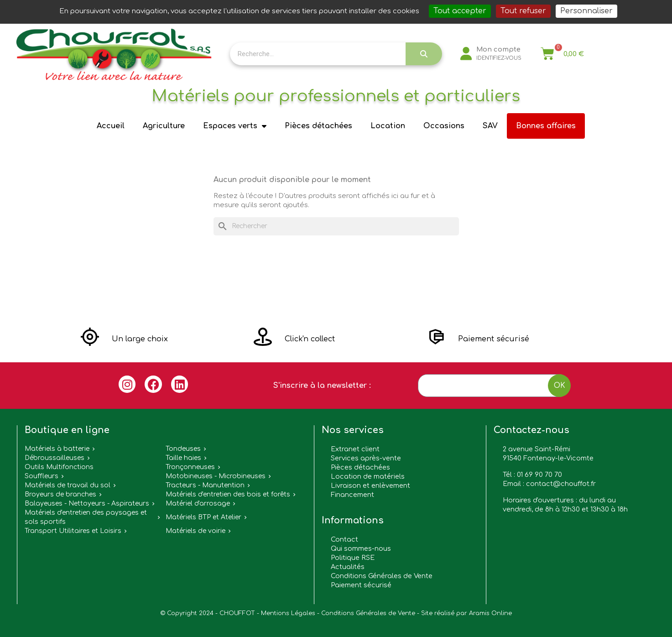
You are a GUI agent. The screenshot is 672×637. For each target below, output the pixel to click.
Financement (352, 495)
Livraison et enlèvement (370, 486)
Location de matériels (368, 476)
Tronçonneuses (190, 467)
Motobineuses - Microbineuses (216, 476)
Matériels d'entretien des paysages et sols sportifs (86, 517)
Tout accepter (460, 11)
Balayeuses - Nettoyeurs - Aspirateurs (87, 504)
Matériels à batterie (57, 449)
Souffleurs (42, 476)
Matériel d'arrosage (198, 504)
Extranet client (355, 449)
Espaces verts (235, 126)
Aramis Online (490, 613)
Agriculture (164, 126)
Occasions (444, 126)
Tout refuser (523, 11)
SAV (490, 126)
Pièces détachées (318, 126)
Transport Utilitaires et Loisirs (73, 531)
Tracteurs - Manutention (205, 485)
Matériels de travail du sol (68, 485)
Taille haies (183, 458)
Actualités (348, 567)
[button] (124, 339)
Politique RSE (353, 558)
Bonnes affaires (546, 126)
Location (388, 126)
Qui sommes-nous (361, 548)
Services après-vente (366, 458)
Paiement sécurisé (361, 585)
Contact (344, 539)
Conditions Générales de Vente (382, 576)
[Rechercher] (336, 226)
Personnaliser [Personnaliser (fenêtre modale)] (586, 11)
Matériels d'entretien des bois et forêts (228, 494)
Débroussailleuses (55, 458)
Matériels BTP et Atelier (203, 517)
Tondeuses (183, 449)
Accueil (111, 126)
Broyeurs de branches (60, 494)
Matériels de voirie (195, 531)
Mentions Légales (288, 613)
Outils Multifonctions (59, 467)
